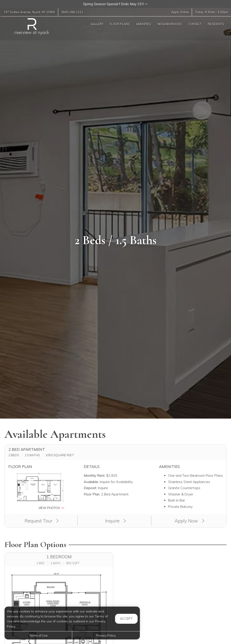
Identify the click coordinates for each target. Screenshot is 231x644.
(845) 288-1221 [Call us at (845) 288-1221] (73, 12)
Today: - (211, 12)
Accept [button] (126, 619)
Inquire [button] (115, 521)
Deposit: (90, 488)
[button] (115, 4)
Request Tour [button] (42, 521)
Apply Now (189, 521)
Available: (91, 482)
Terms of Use (38, 635)
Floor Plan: (92, 494)
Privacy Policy (106, 635)
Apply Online (179, 12)
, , (30, 12)
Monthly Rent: (95, 476)
